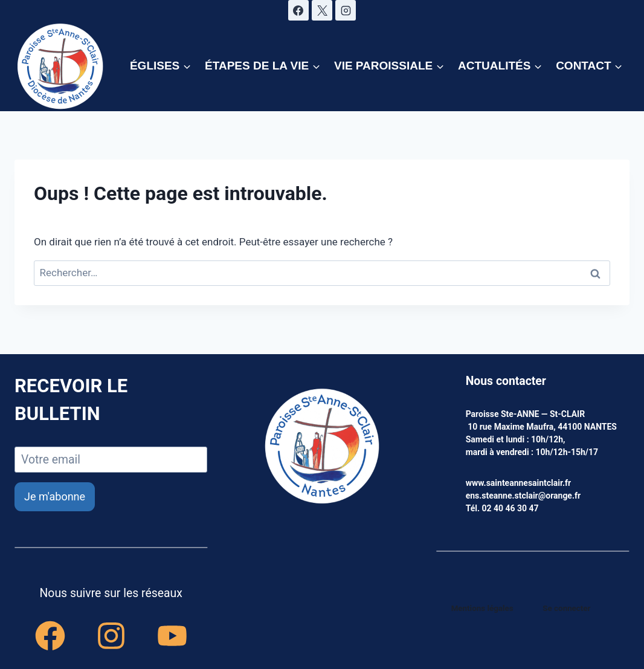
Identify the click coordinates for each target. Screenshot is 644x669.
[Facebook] (298, 10)
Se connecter (568, 608)
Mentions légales (484, 608)
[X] (322, 10)
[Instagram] (346, 10)
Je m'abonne (55, 496)
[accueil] (322, 447)
